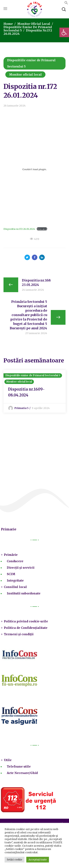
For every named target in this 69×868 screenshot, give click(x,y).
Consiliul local (15, 587)
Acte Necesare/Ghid (22, 773)
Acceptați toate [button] (38, 860)
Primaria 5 (21, 408)
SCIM (11, 574)
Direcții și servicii (21, 568)
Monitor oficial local (34, 24)
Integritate (15, 580)
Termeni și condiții (19, 634)
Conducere (15, 561)
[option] (35, 391)
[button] (64, 32)
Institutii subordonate (24, 593)
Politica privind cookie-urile (26, 621)
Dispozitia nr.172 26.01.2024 (19, 229)
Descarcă (42, 229)
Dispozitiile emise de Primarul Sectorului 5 (31, 63)
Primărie (11, 555)
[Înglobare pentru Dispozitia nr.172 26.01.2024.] (35, 169)
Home (8, 24)
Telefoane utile (19, 766)
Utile (8, 760)
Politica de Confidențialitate (26, 628)
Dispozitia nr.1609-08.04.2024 (26, 392)
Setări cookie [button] (15, 860)
